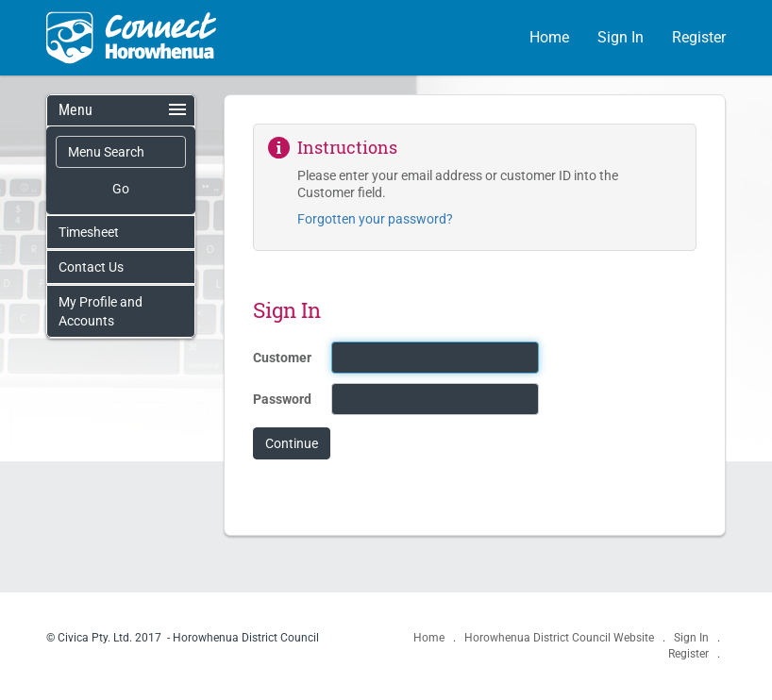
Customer (282, 358)
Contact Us (91, 267)
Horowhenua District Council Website (561, 638)
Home (549, 37)
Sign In (621, 37)
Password (282, 399)
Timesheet (89, 232)
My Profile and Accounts (101, 311)
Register (699, 37)
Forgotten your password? (375, 219)
